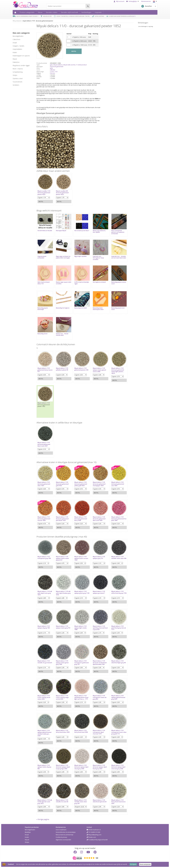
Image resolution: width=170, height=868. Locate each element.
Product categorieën (27, 12)
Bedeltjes (28, 832)
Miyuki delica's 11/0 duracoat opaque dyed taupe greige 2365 (63, 767)
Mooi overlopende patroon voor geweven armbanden (118, 232)
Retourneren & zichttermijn (65, 834)
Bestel (41, 201)
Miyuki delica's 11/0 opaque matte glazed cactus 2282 (99, 370)
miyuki (15, 59)
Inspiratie (98, 12)
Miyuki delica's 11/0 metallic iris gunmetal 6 (45, 662)
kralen (15, 52)
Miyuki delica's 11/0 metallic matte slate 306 (119, 557)
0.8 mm (53, 73)
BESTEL (74, 51)
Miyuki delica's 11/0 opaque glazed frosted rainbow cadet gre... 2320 (44, 733)
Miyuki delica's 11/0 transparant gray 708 (44, 557)
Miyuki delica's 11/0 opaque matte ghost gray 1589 (62, 662)
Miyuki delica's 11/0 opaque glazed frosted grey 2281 (118, 697)
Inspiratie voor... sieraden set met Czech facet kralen (119, 257)
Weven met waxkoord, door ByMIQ (99, 231)
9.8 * (134, 16)
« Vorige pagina (43, 819)
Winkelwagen (143, 23)
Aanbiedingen (86, 12)
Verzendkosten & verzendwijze (66, 832)
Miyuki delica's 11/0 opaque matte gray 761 (63, 627)
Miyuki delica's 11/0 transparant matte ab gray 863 (100, 697)
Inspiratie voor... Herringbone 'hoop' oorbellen (98, 258)
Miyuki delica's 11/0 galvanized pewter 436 (81, 369)
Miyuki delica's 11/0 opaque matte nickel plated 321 (62, 558)
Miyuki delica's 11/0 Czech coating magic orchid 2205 (62, 697)
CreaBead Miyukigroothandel (97, 839)
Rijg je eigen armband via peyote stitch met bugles (63, 257)
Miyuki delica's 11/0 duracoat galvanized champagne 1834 (99, 484)
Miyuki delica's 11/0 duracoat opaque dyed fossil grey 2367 (100, 767)
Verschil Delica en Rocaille (45, 230)
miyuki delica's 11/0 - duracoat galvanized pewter (38, 21)
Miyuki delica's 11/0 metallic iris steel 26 (62, 801)
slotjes (15, 75)
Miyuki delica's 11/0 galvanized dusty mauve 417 (45, 370)
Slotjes (27, 842)
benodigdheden (18, 36)
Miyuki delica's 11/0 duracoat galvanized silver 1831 (44, 484)
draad (15, 43)
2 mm (52, 72)
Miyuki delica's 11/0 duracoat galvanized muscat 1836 (44, 519)
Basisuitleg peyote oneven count (119, 283)
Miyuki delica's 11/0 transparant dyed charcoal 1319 (99, 732)
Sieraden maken (52, 12)
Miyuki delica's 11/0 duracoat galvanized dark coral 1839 (99, 519)
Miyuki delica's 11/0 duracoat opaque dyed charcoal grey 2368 (118, 767)
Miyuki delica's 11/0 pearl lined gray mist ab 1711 (118, 628)
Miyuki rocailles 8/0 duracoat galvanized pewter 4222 (62, 193)
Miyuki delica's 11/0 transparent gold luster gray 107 (82, 662)
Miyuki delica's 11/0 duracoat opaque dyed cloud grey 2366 (81, 767)
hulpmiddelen (17, 49)
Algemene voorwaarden (63, 839)
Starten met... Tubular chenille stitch (62, 334)
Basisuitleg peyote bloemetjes (43, 308)
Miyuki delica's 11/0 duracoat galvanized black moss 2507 (44, 444)
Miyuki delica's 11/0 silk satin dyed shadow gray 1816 (63, 593)
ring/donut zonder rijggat (21, 65)
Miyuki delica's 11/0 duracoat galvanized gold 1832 (62, 484)
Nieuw (40, 12)
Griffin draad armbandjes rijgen (82, 283)
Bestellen (147, 6)
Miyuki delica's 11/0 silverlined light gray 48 (118, 662)
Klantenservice (146, 1)
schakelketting (18, 72)
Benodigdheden (30, 829)
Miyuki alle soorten (69, 65)
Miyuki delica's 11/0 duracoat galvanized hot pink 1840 (119, 519)
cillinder (53, 70)
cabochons (16, 39)
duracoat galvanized (57, 66)
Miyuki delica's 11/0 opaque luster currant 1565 (81, 558)
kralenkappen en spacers (21, 56)
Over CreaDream (61, 829)
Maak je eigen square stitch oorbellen (64, 283)
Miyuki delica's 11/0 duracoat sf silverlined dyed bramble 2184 (100, 662)
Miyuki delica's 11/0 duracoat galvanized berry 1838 (81, 519)
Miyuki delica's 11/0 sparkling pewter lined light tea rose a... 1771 (81, 697)
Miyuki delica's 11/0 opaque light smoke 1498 (81, 628)
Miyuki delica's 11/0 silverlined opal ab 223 (100, 801)
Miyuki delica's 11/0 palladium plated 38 (62, 369)
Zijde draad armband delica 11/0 (44, 283)
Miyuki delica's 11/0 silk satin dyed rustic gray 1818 (45, 593)
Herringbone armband (99, 282)
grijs (51, 68)
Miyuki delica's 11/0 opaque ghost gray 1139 (82, 592)
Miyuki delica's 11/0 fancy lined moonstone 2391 (118, 801)
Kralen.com (91, 837)
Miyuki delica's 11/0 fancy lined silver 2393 (63, 731)
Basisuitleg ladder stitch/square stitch (98, 308)
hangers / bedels (18, 46)
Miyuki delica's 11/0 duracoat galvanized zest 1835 (118, 484)
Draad (27, 834)
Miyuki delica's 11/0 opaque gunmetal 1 (99, 592)
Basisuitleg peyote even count (118, 308)
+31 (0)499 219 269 (93, 832)
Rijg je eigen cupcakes (80, 256)
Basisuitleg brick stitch (81, 308)
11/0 (56, 72)
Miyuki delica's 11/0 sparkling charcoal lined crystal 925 (100, 628)
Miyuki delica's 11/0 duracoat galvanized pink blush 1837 (62, 519)
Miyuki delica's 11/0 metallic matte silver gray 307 (81, 801)
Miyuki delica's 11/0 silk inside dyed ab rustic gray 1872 (45, 801)
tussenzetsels (18, 82)
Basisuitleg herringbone (63, 308)
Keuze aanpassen (145, 864)
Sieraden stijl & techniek (69, 12)
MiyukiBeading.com (94, 834)
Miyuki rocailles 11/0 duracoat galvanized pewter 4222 (44, 193)
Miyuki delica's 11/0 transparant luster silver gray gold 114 (119, 732)
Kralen (27, 837)
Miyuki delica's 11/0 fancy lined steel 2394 (81, 731)
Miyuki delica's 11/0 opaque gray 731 (99, 557)
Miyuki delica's (58, 65)
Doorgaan (133, 864)
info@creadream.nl (94, 829)
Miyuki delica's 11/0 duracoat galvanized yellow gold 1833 (81, 484)
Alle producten (17, 21)
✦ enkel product (81, 65)
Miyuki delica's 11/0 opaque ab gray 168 (44, 627)
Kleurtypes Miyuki (61, 230)
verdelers (16, 85)
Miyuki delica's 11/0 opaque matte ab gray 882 (44, 767)
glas (51, 65)
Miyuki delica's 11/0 (44, 403)
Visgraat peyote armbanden (42, 257)
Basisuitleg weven (42, 333)
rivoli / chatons (18, 69)
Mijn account (119, 1)
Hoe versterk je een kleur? (82, 230)
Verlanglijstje (133, 1)
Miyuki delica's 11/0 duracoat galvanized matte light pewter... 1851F (118, 371)
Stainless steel (18, 78)
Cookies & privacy (61, 837)
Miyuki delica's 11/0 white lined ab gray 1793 (119, 592)
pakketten (16, 62)
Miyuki (27, 839)
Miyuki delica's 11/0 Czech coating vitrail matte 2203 (44, 697)
